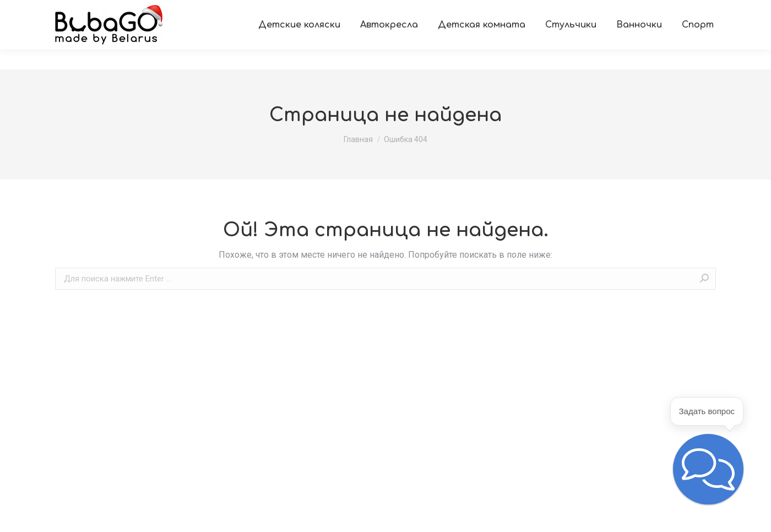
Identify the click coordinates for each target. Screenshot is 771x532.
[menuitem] (64, 10)
